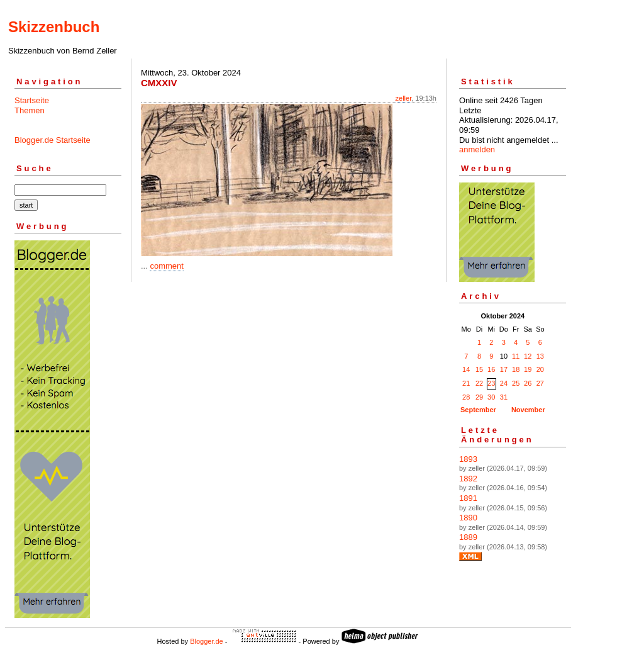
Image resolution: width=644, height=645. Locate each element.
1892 (468, 479)
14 (466, 369)
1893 (468, 459)
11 (516, 356)
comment (166, 266)
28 (466, 397)
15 (479, 369)
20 (540, 369)
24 (504, 383)
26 (528, 383)
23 (491, 383)
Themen (30, 110)
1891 (468, 498)
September (478, 410)
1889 (468, 537)
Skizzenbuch (54, 27)
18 (516, 369)
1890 (468, 518)
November (528, 410)
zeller (404, 98)
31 (504, 397)
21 (466, 383)
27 (540, 383)
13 (540, 356)
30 (491, 397)
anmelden (477, 149)
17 (504, 369)
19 (528, 369)
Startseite (32, 100)
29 (479, 397)
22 (479, 383)
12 (528, 356)
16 (491, 369)
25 (516, 383)
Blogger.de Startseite (53, 140)
